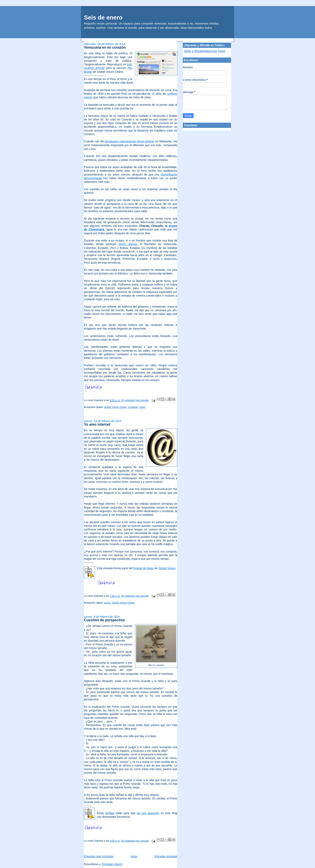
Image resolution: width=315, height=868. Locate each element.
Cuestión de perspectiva (104, 620)
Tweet (221, 51)
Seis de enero (103, 17)
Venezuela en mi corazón (105, 47)
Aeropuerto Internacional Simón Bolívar (129, 141)
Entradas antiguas (166, 856)
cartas (107, 603)
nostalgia (133, 407)
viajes (142, 407)
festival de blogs (144, 568)
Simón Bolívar (128, 244)
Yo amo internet (97, 424)
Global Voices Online (115, 407)
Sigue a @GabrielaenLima (200, 51)
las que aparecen (148, 813)
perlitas (110, 813)
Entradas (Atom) (112, 864)
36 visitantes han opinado (135, 596)
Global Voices (167, 568)
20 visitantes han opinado (135, 400)
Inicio (134, 856)
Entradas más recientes (99, 856)
